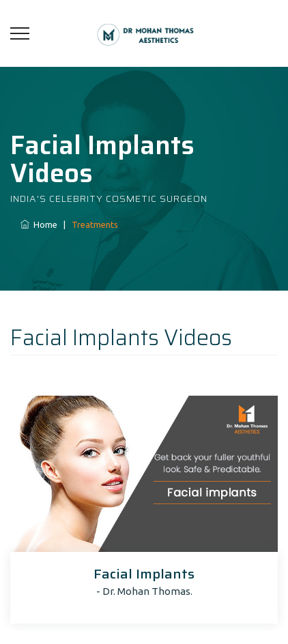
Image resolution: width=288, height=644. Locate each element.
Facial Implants (144, 574)
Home (39, 224)
